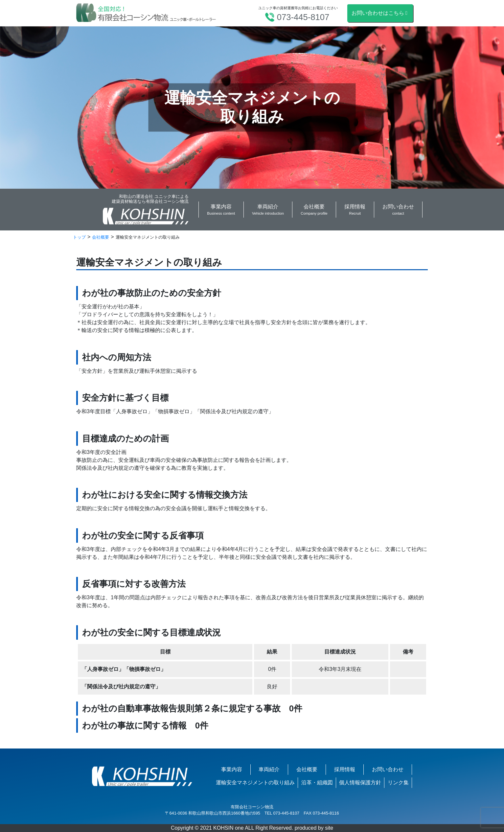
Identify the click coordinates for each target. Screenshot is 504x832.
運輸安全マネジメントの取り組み (255, 783)
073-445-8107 (303, 17)
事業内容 (232, 769)
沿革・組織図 (317, 783)
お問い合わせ (388, 769)
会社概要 (307, 769)
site (329, 828)
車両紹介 (269, 769)
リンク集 (398, 783)
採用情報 (345, 769)
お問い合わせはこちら (380, 13)
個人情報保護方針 (360, 783)
